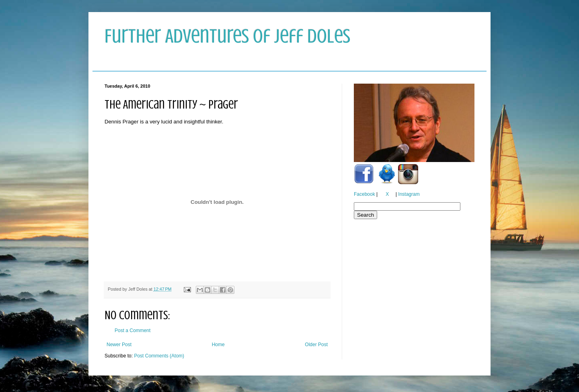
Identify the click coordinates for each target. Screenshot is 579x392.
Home (218, 345)
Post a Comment (132, 330)
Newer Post (119, 345)
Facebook (364, 194)
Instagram (409, 194)
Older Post (316, 345)
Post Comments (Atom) (159, 356)
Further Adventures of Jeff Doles (227, 36)
